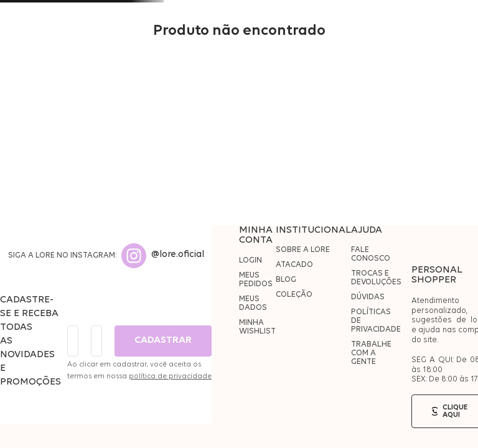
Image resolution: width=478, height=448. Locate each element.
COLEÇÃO (294, 295)
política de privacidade (170, 376)
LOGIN (251, 260)
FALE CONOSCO (371, 254)
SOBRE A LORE (303, 250)
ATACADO (294, 265)
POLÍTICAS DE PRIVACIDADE (376, 321)
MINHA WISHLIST (257, 327)
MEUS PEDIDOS (256, 280)
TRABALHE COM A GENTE (371, 353)
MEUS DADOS (253, 303)
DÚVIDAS (368, 297)
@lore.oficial (178, 255)
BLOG (286, 280)
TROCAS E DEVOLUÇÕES (376, 278)
